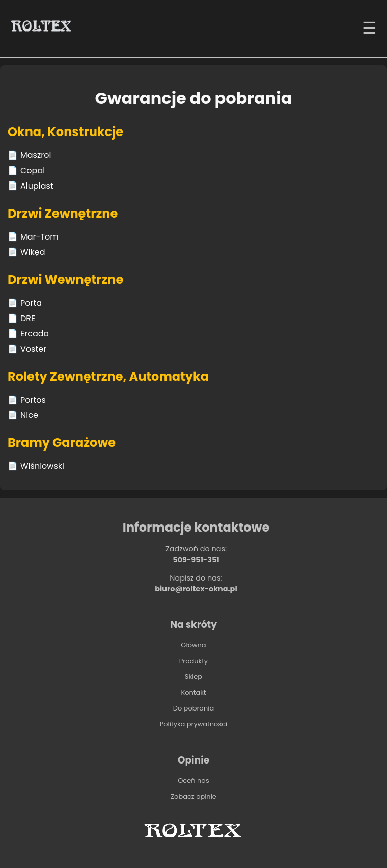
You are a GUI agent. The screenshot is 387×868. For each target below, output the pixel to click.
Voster (33, 349)
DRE (28, 318)
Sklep (193, 677)
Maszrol (36, 155)
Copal (33, 170)
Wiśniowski (42, 466)
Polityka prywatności (193, 724)
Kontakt (193, 692)
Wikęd (33, 252)
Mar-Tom (39, 237)
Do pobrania (194, 708)
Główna (193, 645)
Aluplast (37, 186)
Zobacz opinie (193, 796)
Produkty (193, 661)
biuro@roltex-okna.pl (196, 589)
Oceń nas (193, 781)
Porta (31, 303)
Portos (33, 400)
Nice (29, 415)
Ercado (35, 334)
